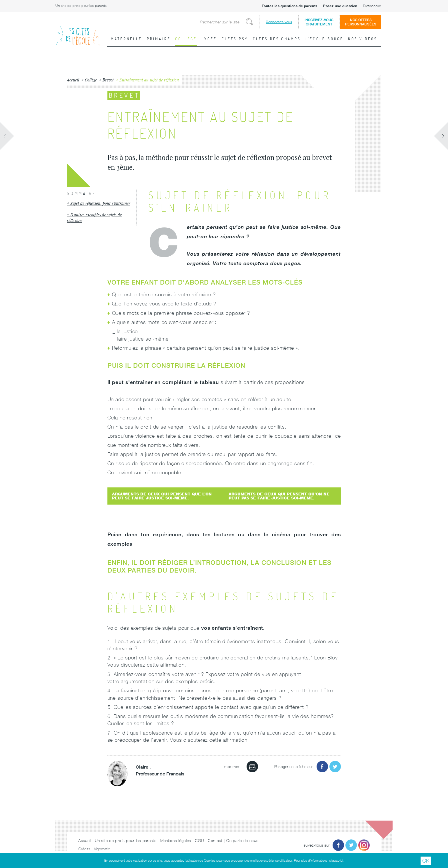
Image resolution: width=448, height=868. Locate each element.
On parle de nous (242, 841)
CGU (199, 841)
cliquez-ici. (336, 861)
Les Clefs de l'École (78, 32)
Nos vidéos (363, 39)
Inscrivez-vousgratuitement (319, 22)
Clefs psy (235, 39)
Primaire (159, 39)
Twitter (351, 845)
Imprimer (252, 767)
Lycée (209, 39)
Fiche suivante (441, 136)
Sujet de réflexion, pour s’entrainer (100, 203)
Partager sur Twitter (335, 767)
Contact (215, 841)
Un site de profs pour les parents (81, 6)
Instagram (364, 845)
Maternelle (127, 39)
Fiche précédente (7, 136)
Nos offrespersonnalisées (361, 22)
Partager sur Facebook (322, 767)
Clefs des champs (277, 39)
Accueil (85, 841)
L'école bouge (325, 39)
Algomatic (102, 849)
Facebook (338, 845)
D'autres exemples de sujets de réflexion (94, 218)
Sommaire (81, 193)
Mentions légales (176, 841)
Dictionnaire (372, 6)
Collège (186, 39)
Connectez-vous (279, 22)
